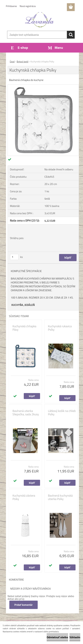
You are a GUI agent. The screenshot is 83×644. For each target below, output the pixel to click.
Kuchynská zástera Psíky (24, 497)
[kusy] (14, 257)
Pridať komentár (24, 605)
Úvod (12, 62)
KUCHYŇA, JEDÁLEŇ (23, 305)
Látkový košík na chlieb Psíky (62, 413)
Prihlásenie (11, 6)
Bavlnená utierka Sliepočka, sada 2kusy (26, 413)
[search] (71, 35)
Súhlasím (75, 637)
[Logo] (39, 20)
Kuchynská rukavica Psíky (60, 328)
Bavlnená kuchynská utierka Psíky (60, 497)
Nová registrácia (28, 6)
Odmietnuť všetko (57, 637)
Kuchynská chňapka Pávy (24, 328)
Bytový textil (23, 62)
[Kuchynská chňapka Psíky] (43, 86)
